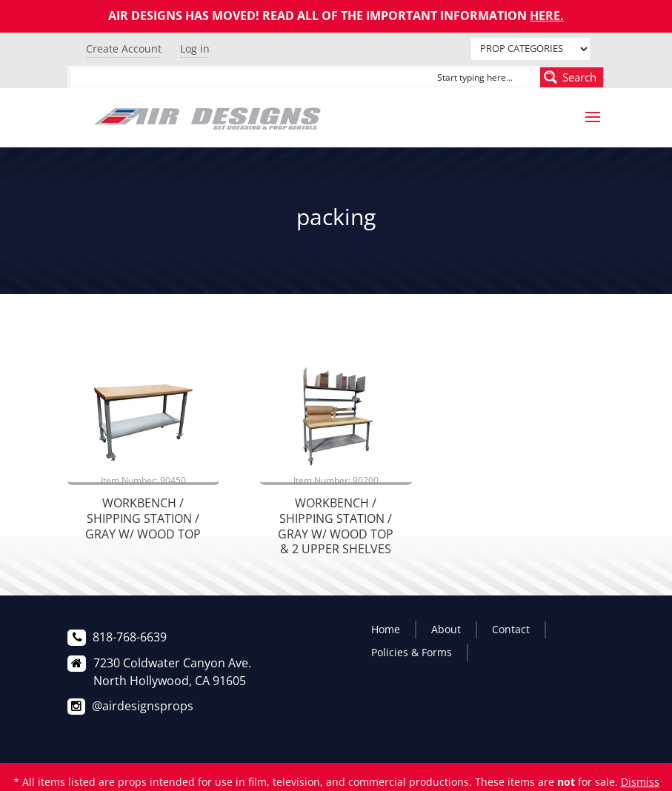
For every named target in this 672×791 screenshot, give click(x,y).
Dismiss (640, 782)
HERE (545, 16)
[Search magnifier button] (572, 77)
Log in (195, 49)
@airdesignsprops (143, 706)
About (446, 629)
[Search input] (485, 77)
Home (386, 629)
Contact (511, 629)
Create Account (124, 49)
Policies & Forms (412, 652)
